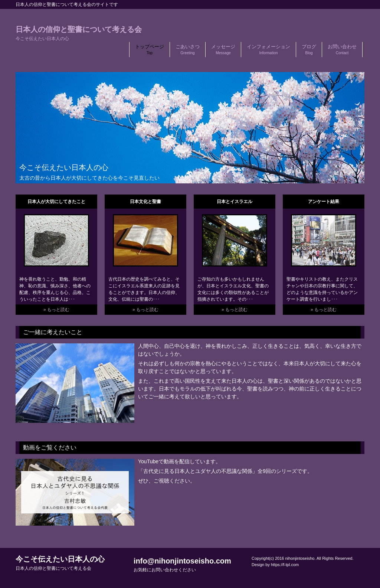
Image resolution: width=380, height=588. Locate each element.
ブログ (309, 49)
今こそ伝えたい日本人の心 (60, 563)
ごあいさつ (188, 49)
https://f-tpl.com (285, 565)
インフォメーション (268, 49)
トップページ (150, 49)
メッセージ (223, 49)
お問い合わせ (342, 49)
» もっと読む (56, 310)
